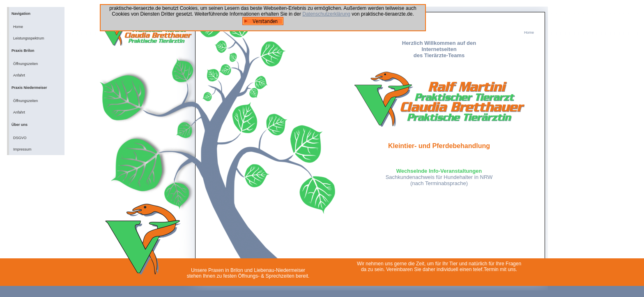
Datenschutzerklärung (326, 14)
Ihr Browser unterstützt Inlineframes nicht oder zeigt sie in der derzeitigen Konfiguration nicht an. (439, 139)
